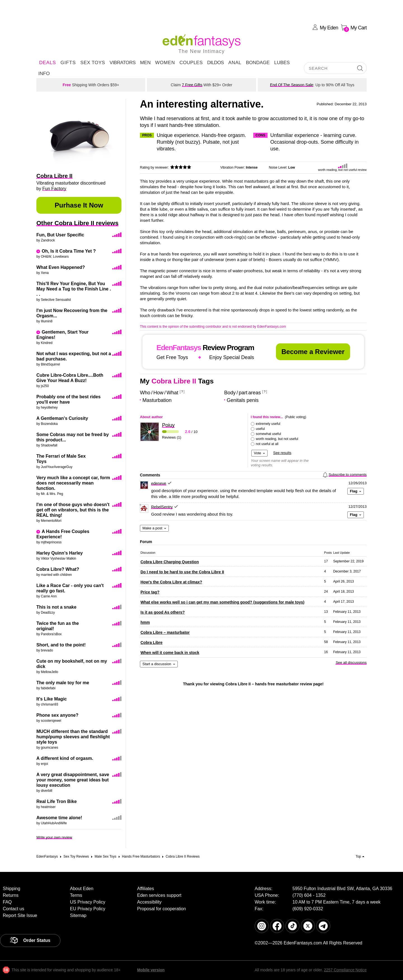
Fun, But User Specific (60, 235)
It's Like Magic (52, 699)
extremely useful (268, 424)
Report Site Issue (20, 915)
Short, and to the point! (61, 645)
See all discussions (351, 663)
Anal (235, 63)
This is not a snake (56, 607)
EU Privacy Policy (88, 909)
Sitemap (78, 915)
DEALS (48, 63)
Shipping (11, 889)
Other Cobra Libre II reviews (77, 223)
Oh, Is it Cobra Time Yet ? (69, 251)
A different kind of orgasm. (65, 758)
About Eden (82, 889)
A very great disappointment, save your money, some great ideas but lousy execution (73, 780)
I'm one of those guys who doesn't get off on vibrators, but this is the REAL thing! (73, 510)
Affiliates (146, 889)
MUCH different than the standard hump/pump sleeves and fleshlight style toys (73, 737)
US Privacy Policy (88, 902)
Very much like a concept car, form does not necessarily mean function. (73, 483)
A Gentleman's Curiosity (62, 418)
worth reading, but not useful (277, 439)
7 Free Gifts (192, 85)
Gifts (68, 63)
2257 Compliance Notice (345, 970)
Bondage (258, 63)
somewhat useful (268, 434)
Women (165, 63)
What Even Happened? (61, 267)
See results (282, 453)
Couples (191, 63)
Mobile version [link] (151, 970)
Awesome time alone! (59, 818)
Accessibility (149, 902)
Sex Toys (93, 63)
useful (260, 429)
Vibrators (122, 63)
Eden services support (159, 895)
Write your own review (54, 837)
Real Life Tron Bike (57, 801)
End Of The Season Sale (292, 85)
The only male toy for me (63, 683)
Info (44, 74)
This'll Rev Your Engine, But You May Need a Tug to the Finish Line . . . (74, 289)
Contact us (13, 909)
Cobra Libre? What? (58, 569)
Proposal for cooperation (161, 909)
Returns (11, 895)
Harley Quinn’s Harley (60, 553)
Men (145, 63)
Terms (76, 895)
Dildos (215, 63)
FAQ (7, 902)
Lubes (282, 63)
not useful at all (267, 444)
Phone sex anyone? (57, 715)
